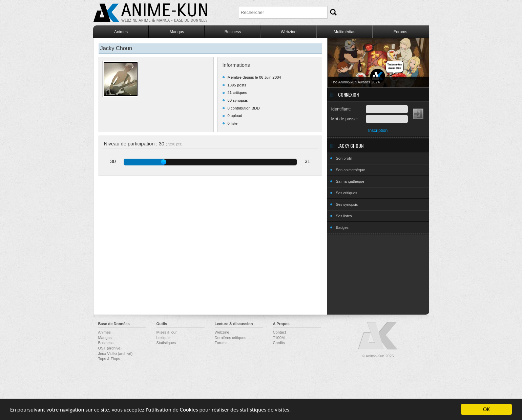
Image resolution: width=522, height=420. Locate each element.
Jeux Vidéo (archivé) (116, 354)
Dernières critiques (231, 338)
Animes (121, 32)
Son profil (344, 158)
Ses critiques (347, 193)
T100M (279, 338)
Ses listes (344, 216)
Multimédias (344, 32)
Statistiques (166, 343)
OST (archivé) (110, 348)
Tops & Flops (109, 359)
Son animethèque (351, 170)
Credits (279, 343)
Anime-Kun (378, 336)
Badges (342, 227)
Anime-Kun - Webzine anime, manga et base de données (150, 13)
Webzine (289, 32)
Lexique (163, 338)
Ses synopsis (347, 204)
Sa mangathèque (350, 181)
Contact (280, 332)
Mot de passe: (345, 119)
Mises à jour (167, 332)
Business (233, 32)
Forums (401, 32)
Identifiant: (341, 109)
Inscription (378, 131)
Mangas (177, 32)
